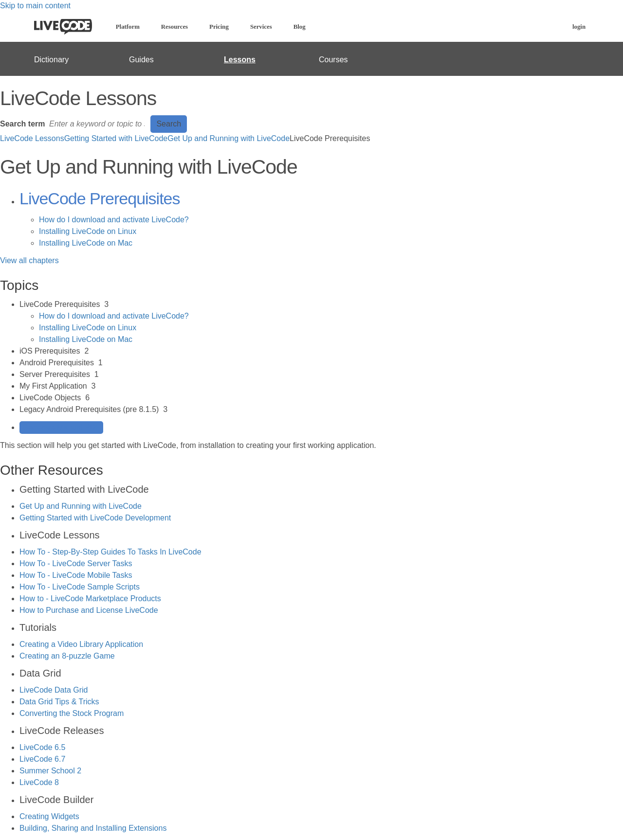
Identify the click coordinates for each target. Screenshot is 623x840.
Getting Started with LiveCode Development (95, 518)
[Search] (98, 124)
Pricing (219, 27)
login (579, 27)
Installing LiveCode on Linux (88, 231)
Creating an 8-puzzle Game (67, 656)
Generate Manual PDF (61, 427)
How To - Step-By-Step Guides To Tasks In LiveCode (110, 552)
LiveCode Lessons (32, 138)
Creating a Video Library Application (81, 644)
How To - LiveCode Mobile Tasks (76, 575)
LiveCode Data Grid (54, 690)
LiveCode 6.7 (42, 759)
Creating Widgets (49, 816)
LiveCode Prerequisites (100, 198)
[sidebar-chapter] (321, 322)
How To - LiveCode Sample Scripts (80, 587)
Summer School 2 (50, 771)
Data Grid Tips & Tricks (59, 702)
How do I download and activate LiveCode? (114, 220)
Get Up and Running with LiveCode (229, 138)
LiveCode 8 (39, 782)
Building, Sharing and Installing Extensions (93, 828)
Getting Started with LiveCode (116, 138)
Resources (174, 27)
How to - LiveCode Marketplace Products (90, 599)
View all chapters (29, 260)
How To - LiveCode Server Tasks (76, 563)
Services (261, 27)
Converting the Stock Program (72, 713)
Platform (128, 27)
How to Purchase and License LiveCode (89, 610)
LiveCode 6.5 (42, 747)
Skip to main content (35, 6)
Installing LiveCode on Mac (86, 243)
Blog (300, 27)
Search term (23, 124)
